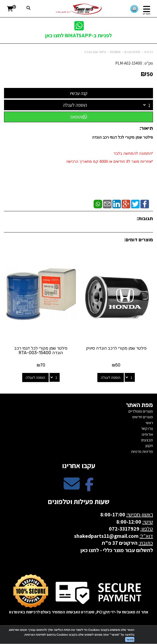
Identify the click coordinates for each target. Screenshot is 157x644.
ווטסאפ (79, 117)
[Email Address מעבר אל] (72, 488)
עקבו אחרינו (79, 465)
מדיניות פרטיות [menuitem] (142, 451)
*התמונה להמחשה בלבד (133, 153)
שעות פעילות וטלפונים (79, 501)
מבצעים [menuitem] (147, 440)
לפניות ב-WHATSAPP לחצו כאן (78, 35)
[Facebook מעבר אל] (89, 488)
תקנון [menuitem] (149, 445)
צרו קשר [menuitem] (147, 428)
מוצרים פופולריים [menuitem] (141, 411)
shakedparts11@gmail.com (106, 536)
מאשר (130, 639)
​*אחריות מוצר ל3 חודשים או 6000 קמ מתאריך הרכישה (110, 161)
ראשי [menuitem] (149, 423)
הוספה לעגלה (75, 105)
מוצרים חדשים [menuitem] (143, 417)
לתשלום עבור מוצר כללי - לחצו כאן (117, 550)
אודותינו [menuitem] (147, 434)
